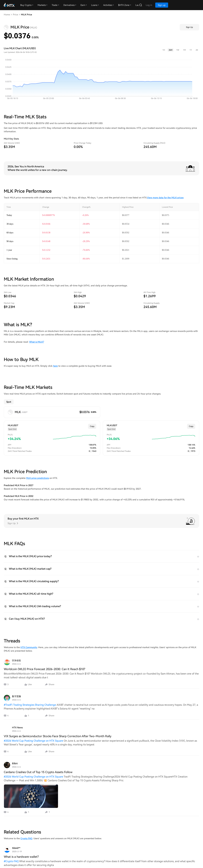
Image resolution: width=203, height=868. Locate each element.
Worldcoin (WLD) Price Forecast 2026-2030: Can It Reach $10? (44, 669)
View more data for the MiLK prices (165, 198)
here (55, 366)
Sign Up (189, 27)
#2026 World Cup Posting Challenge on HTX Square (34, 741)
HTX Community (29, 647)
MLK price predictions (38, 478)
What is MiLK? (37, 342)
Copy (92, 426)
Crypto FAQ (26, 838)
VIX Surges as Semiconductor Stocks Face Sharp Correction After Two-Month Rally (58, 736)
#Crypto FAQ (11, 861)
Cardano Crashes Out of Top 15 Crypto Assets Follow (38, 772)
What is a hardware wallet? (21, 857)
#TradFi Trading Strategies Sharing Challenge (30, 705)
